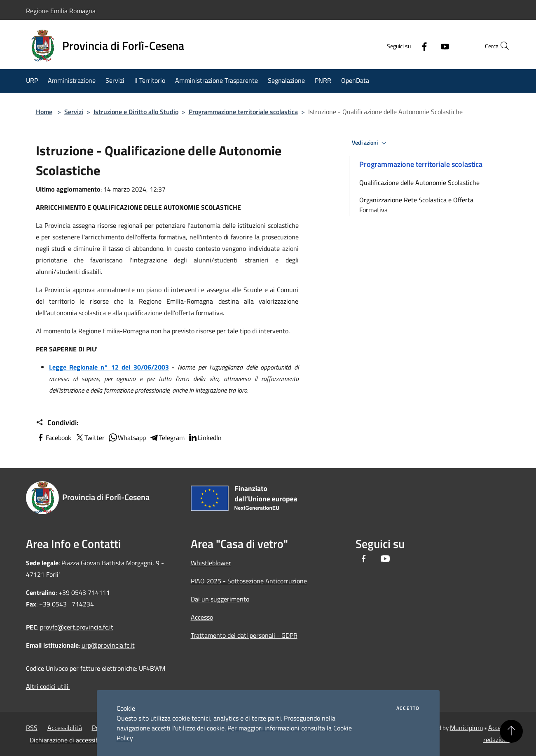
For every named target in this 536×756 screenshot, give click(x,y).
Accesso (202, 617)
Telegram (167, 438)
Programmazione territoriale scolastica (243, 112)
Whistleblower (211, 563)
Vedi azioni (370, 143)
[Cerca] (501, 46)
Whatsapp (127, 438)
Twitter (90, 438)
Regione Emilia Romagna (61, 11)
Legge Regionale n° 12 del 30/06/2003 (109, 367)
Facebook (54, 438)
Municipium (466, 728)
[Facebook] (407, 46)
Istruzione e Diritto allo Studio (136, 112)
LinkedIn (205, 438)
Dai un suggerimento (220, 599)
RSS (32, 728)
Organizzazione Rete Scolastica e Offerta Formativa (416, 205)
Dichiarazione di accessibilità (70, 740)
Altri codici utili (48, 686)
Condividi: (57, 423)
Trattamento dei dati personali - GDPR (244, 635)
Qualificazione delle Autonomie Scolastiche (419, 183)
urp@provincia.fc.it (108, 645)
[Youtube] (427, 46)
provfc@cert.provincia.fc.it (77, 627)
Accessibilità (65, 728)
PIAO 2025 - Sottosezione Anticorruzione (249, 581)
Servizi (74, 112)
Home (44, 112)
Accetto (408, 708)
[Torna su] (511, 731)
